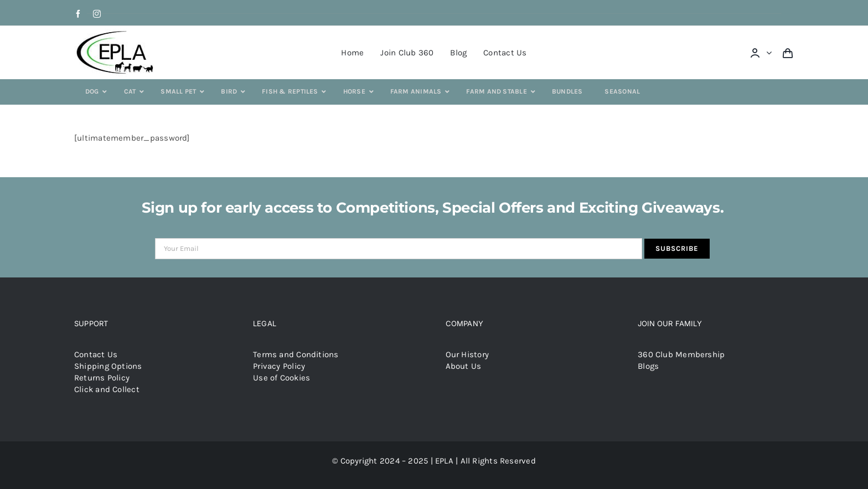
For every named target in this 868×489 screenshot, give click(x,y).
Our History (467, 354)
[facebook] (78, 14)
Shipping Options (108, 366)
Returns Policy (102, 378)
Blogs (648, 366)
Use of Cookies (281, 378)
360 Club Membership (681, 354)
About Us (464, 366)
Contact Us (96, 354)
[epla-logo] (117, 33)
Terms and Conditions (296, 354)
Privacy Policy (279, 366)
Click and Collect (107, 389)
